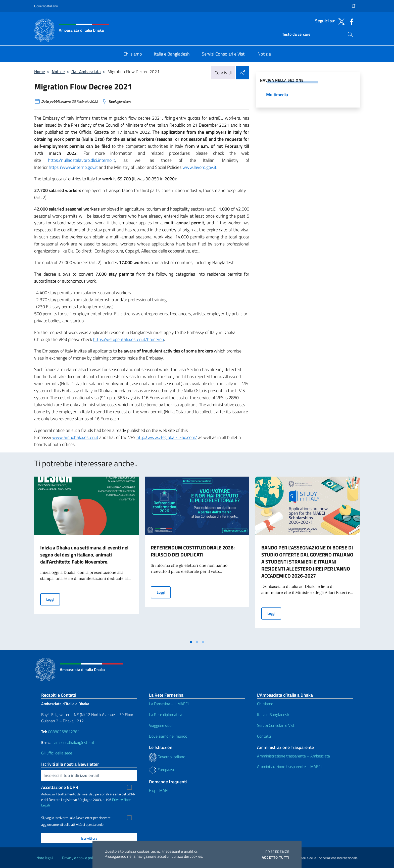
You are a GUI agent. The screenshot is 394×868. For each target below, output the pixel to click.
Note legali (45, 858)
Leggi (53, 599)
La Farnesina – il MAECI (169, 704)
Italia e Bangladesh (273, 714)
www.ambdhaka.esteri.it (75, 437)
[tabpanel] (86, 557)
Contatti (264, 736)
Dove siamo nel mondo (168, 736)
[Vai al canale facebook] (350, 21)
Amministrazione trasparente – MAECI (289, 767)
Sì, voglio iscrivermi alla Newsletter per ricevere (76, 818)
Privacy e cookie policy (80, 858)
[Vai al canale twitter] (340, 21)
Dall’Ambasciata (86, 71)
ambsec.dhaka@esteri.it (74, 742)
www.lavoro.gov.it (199, 167)
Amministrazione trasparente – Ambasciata (293, 756)
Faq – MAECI (160, 790)
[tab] (191, 642)
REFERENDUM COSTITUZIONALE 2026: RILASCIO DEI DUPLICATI (193, 551)
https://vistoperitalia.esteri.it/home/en (129, 339)
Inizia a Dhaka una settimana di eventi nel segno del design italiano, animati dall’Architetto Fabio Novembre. (84, 555)
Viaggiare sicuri (161, 725)
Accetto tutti (276, 857)
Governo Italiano (46, 6)
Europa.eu (161, 770)
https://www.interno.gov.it (73, 167)
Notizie (58, 71)
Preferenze (277, 852)
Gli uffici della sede (57, 753)
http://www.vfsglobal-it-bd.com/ (167, 437)
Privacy (117, 800)
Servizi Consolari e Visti (276, 725)
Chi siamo (265, 704)
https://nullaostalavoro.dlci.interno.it (82, 160)
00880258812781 (64, 732)
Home (40, 71)
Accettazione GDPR (60, 787)
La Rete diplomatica (166, 714)
